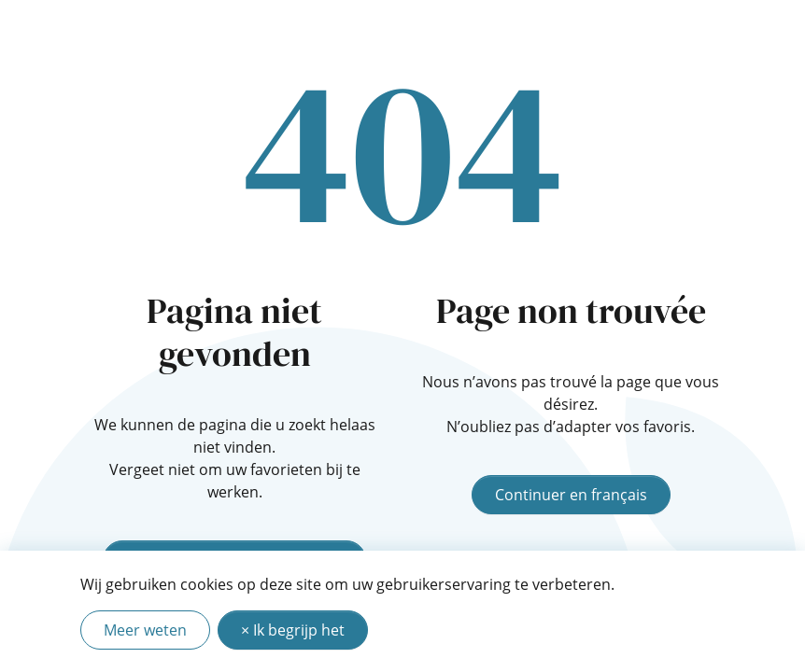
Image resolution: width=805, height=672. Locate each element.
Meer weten (145, 630)
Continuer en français (571, 495)
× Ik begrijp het (293, 630)
